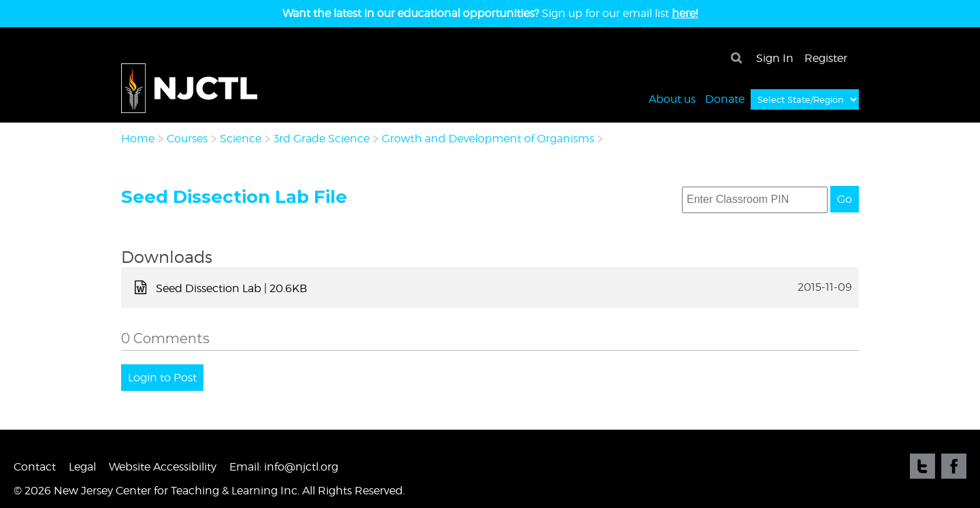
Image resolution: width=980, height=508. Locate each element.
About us (672, 98)
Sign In (775, 58)
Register (826, 58)
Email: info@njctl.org (284, 467)
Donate (725, 98)
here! (685, 13)
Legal (82, 467)
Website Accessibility (163, 467)
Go (845, 199)
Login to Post (162, 378)
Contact (35, 467)
